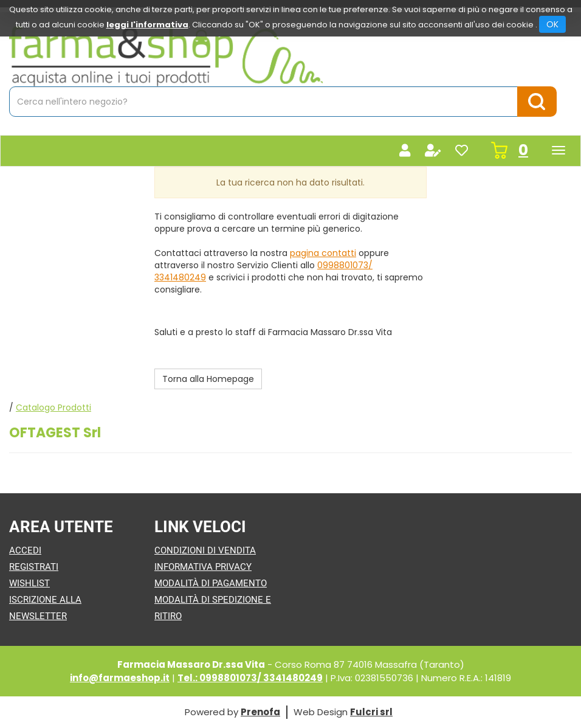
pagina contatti (323, 253)
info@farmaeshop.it (120, 678)
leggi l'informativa (147, 25)
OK (552, 24)
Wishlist (29, 583)
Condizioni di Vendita (205, 550)
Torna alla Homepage (208, 379)
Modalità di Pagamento (211, 583)
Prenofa (260, 712)
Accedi (25, 550)
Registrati (34, 567)
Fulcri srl (371, 712)
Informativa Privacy (203, 567)
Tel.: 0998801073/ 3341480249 (250, 678)
